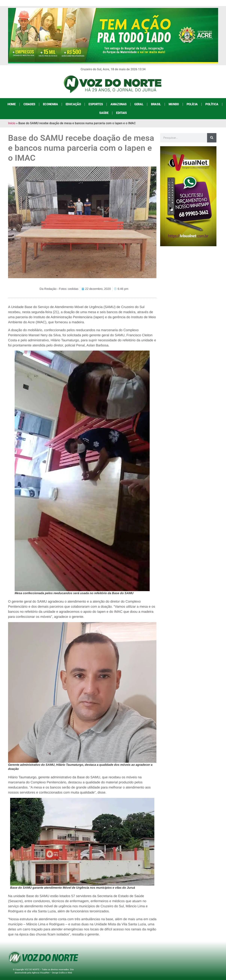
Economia (50, 104)
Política (212, 104)
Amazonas (119, 104)
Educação (73, 104)
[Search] (212, 138)
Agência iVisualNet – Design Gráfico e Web (52, 973)
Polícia (192, 104)
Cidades (29, 104)
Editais (121, 113)
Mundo (174, 104)
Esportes (96, 104)
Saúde (104, 113)
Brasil (156, 104)
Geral (139, 104)
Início (12, 123)
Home (12, 104)
